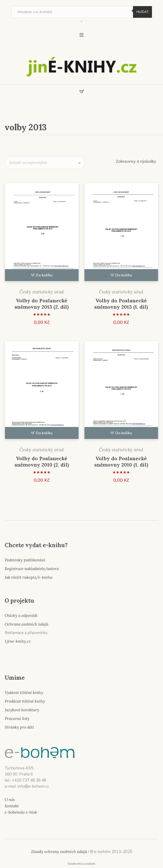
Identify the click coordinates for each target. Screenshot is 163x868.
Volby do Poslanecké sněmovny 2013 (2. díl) (42, 304)
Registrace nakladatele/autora (32, 569)
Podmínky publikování (25, 560)
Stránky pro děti (19, 727)
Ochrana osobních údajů (27, 624)
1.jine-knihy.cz (18, 641)
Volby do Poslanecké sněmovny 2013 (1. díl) (121, 304)
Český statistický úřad (42, 292)
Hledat (142, 12)
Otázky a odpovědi (21, 616)
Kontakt (12, 806)
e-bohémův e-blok (21, 812)
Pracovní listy (17, 719)
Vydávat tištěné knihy (24, 693)
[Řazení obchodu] (45, 163)
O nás (10, 800)
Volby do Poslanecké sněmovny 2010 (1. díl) (121, 462)
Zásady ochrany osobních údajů (59, 852)
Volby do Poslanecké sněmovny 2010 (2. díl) (42, 462)
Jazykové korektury (22, 710)
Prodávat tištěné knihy (25, 701)
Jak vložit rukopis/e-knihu (29, 577)
